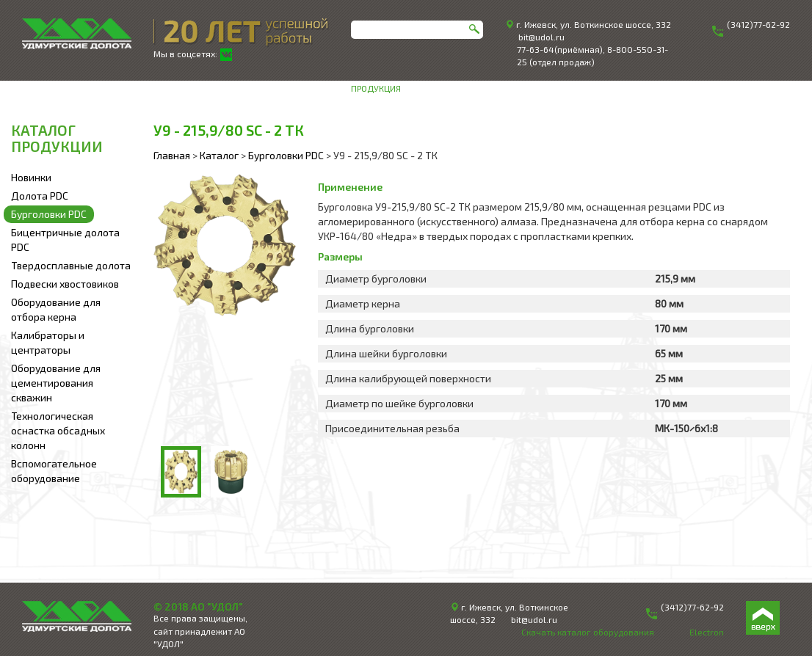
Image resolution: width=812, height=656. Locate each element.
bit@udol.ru (541, 37)
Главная (172, 155)
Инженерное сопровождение (541, 88)
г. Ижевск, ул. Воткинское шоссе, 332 (594, 24)
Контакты (768, 88)
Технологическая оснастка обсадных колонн (58, 430)
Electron (707, 632)
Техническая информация (677, 88)
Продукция (376, 88)
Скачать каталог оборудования (588, 632)
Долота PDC (40, 196)
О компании (437, 88)
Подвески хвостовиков (65, 284)
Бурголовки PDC (49, 214)
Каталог (219, 155)
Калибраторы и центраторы (48, 342)
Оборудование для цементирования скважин (56, 383)
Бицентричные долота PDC (65, 240)
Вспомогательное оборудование (54, 471)
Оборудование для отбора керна (56, 309)
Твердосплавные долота (71, 265)
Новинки (31, 177)
